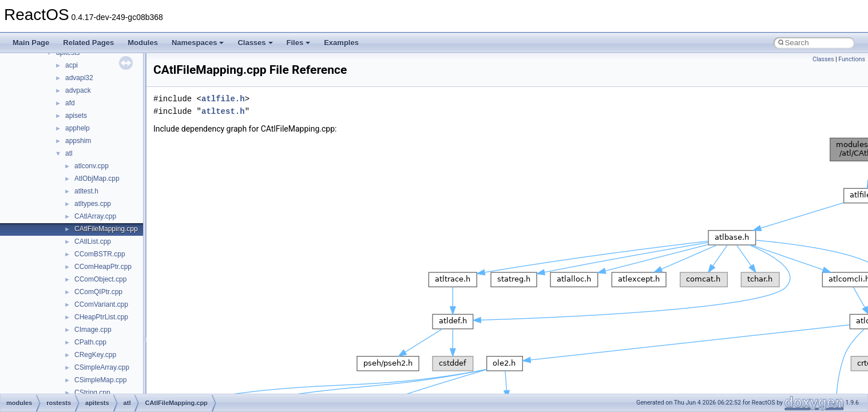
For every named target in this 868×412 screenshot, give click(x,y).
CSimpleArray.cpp (102, 367)
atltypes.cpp (93, 204)
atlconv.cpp (92, 166)
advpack (78, 90)
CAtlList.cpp (93, 241)
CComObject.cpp (100, 279)
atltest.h (86, 191)
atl (69, 153)
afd (70, 103)
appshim (78, 141)
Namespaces (198, 43)
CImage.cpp (93, 330)
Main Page (31, 43)
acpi (72, 65)
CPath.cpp (90, 342)
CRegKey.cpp (95, 355)
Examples (341, 43)
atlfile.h (223, 99)
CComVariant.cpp (101, 304)
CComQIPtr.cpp (98, 292)
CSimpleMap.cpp (100, 380)
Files (299, 43)
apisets (76, 116)
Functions (852, 59)
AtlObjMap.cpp (97, 179)
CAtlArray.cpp (95, 216)
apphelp (78, 128)
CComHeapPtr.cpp (103, 267)
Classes (255, 43)
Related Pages (88, 43)
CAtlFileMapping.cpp (106, 229)
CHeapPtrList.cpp (101, 317)
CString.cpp (92, 393)
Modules (143, 43)
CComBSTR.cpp (100, 254)
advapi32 (79, 78)
